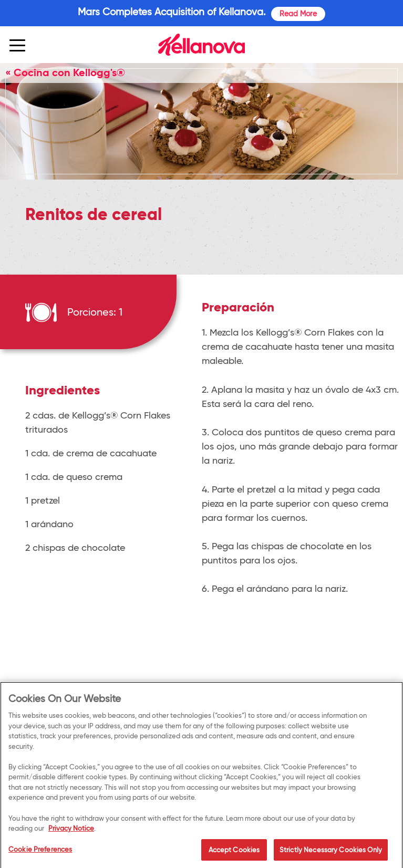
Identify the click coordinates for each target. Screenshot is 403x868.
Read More (298, 14)
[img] (202, 45)
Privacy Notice (71, 830)
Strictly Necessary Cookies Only (331, 852)
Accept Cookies (234, 852)
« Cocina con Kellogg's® (65, 72)
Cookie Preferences (40, 851)
